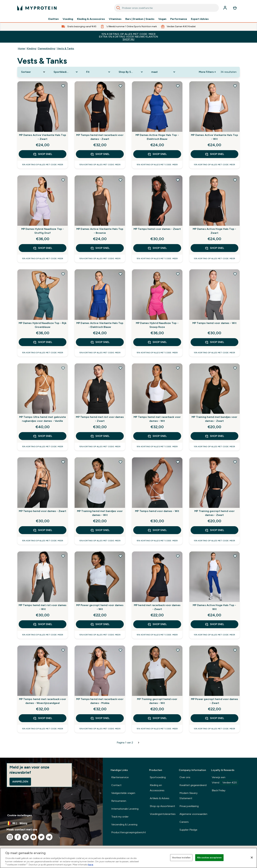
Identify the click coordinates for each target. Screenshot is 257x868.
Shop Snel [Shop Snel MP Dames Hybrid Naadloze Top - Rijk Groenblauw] (43, 342)
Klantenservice (120, 777)
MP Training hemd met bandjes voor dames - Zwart (214, 419)
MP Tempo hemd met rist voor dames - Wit (43, 607)
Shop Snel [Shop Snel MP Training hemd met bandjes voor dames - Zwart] (214, 436)
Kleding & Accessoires (91, 19)
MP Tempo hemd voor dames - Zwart (157, 229)
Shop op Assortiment (162, 806)
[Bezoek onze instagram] (10, 837)
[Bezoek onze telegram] (49, 837)
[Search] (118, 8)
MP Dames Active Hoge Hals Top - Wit (214, 607)
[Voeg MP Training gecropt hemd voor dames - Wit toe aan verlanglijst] (178, 650)
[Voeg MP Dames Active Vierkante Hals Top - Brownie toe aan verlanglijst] (120, 180)
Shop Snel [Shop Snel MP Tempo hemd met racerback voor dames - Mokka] (100, 718)
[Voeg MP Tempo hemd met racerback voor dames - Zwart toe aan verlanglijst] (120, 86)
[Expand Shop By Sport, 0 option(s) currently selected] (131, 72)
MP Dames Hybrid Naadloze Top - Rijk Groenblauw (43, 325)
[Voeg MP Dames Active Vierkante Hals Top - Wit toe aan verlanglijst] (235, 86)
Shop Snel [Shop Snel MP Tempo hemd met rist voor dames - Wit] (43, 624)
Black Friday (219, 790)
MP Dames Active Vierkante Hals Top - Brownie (100, 231)
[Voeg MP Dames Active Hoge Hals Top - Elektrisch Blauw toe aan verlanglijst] (178, 86)
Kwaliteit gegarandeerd (193, 785)
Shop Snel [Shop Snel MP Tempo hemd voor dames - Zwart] (157, 248)
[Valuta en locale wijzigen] (51, 823)
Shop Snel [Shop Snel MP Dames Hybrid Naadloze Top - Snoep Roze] (157, 342)
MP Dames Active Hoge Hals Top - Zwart (214, 231)
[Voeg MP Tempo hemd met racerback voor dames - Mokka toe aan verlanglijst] (120, 650)
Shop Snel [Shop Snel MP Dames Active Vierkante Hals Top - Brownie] (100, 248)
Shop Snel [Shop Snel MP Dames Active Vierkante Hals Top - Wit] (214, 154)
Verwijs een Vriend (225, 780)
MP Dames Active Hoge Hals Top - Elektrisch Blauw (157, 137)
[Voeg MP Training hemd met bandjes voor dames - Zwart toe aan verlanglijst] (235, 368)
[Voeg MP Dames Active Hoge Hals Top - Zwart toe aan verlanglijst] (235, 180)
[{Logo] (37, 8)
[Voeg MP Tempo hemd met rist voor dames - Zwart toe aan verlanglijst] (120, 368)
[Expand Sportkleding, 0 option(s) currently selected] (66, 72)
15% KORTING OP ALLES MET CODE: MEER (128, 37)
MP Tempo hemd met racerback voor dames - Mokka (100, 701)
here (91, 865)
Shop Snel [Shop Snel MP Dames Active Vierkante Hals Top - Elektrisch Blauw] (100, 342)
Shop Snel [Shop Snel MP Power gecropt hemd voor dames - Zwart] (214, 718)
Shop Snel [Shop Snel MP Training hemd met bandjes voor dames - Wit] (100, 530)
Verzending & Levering (124, 824)
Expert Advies (200, 19)
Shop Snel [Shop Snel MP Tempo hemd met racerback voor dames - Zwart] (100, 154)
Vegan (162, 19)
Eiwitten (54, 19)
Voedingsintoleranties (163, 814)
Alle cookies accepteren (209, 858)
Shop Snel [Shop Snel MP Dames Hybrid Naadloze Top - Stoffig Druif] (43, 248)
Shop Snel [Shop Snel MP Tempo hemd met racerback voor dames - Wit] (157, 436)
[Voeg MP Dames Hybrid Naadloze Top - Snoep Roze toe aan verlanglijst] (178, 274)
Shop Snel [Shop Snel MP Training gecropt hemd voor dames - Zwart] (214, 530)
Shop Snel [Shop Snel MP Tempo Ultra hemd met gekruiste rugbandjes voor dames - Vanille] (43, 436)
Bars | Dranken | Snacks (140, 19)
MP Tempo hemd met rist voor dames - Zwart (100, 419)
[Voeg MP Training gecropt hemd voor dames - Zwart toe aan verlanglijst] (235, 462)
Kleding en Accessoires (157, 788)
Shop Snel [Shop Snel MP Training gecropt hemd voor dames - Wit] (157, 718)
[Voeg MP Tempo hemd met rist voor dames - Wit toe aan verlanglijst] (63, 556)
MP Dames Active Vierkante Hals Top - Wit (214, 137)
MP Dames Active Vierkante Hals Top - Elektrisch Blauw (100, 325)
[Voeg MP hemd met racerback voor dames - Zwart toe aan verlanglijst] (178, 556)
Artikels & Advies (160, 798)
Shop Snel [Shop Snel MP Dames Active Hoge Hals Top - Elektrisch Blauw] (157, 154)
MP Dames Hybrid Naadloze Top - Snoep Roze (157, 325)
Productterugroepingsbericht (129, 832)
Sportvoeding (158, 777)
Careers (184, 822)
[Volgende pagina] (139, 743)
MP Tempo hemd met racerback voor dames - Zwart (100, 137)
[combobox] (166, 8)
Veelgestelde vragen (123, 793)
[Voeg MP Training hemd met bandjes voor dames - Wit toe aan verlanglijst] (120, 462)
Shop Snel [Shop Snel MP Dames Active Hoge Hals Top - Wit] (214, 624)
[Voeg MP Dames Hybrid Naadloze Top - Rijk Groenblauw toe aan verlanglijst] (63, 274)
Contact (116, 785)
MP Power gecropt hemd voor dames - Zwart (214, 701)
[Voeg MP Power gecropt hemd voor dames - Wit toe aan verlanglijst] (120, 556)
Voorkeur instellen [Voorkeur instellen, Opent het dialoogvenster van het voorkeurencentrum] (181, 858)
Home (21, 48)
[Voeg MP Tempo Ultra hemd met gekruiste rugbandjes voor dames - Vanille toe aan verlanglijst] (63, 368)
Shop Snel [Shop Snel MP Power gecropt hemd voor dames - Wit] (100, 624)
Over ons (185, 777)
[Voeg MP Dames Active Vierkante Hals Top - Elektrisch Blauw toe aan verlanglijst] (120, 274)
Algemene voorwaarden (193, 814)
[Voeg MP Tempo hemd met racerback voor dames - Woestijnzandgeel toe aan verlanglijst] (63, 650)
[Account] (225, 8)
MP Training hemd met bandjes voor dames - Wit (100, 513)
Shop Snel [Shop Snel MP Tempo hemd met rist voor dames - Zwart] (100, 436)
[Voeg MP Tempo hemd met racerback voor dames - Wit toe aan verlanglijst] (178, 368)
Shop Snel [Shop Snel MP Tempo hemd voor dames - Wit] (214, 342)
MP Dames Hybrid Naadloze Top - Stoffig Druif (43, 231)
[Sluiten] (252, 858)
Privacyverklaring (189, 806)
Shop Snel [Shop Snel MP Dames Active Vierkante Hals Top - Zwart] (43, 154)
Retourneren (119, 801)
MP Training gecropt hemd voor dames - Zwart (214, 513)
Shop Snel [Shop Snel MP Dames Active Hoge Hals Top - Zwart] (214, 248)
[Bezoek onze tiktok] (26, 837)
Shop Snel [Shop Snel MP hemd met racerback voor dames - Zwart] (157, 624)
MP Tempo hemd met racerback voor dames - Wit (157, 419)
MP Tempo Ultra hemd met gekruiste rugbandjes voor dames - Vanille (43, 419)
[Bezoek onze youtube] (33, 837)
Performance (179, 19)
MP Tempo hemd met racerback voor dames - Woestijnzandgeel (43, 701)
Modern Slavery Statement (188, 796)
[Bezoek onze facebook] (18, 837)
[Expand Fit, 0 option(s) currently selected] (99, 72)
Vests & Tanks (66, 48)
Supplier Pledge (188, 830)
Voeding (68, 19)
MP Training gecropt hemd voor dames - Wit (157, 701)
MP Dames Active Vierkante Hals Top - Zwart (43, 137)
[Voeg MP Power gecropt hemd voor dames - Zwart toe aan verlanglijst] (235, 650)
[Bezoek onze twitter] (41, 837)
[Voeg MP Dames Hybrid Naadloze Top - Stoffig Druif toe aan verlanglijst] (63, 180)
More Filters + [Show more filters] (207, 72)
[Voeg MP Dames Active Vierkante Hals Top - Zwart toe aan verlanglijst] (63, 86)
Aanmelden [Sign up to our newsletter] (20, 782)
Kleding (31, 48)
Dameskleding (47, 48)
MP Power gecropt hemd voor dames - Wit (100, 607)
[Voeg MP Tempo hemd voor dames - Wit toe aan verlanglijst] (235, 274)
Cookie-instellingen (20, 815)
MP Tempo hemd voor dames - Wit (214, 323)
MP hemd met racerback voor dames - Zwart (157, 607)
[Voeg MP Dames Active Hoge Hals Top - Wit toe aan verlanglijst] (235, 556)
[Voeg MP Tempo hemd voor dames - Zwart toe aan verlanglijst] (178, 180)
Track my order (120, 817)
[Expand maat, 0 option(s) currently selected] (164, 72)
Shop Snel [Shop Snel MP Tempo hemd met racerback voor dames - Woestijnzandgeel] (43, 718)
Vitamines (115, 19)
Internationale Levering (125, 809)
